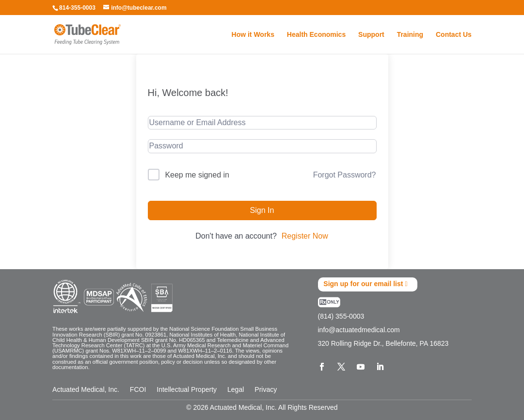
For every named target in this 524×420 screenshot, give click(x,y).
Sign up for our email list (363, 284)
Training (410, 35)
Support (371, 35)
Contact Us (454, 35)
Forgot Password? (345, 175)
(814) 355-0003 (341, 316)
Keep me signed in (197, 175)
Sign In (262, 210)
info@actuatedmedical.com (359, 330)
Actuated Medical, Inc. (86, 389)
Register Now (305, 236)
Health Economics (316, 35)
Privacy (266, 389)
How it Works (253, 35)
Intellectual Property (187, 389)
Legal (236, 389)
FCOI (138, 389)
